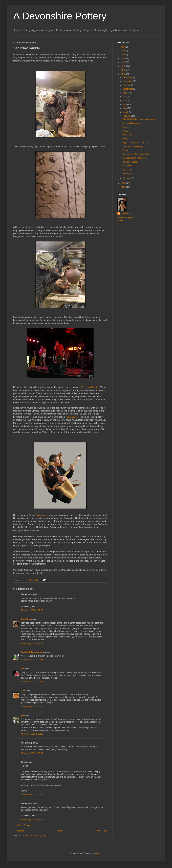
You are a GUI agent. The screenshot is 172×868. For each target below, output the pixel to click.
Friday (125, 139)
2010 (123, 74)
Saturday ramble (130, 162)
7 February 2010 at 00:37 (32, 682)
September (128, 89)
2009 (123, 183)
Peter (23, 715)
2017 (123, 47)
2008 (123, 187)
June (125, 100)
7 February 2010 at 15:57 (32, 753)
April (125, 108)
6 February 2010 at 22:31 (32, 643)
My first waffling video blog (134, 158)
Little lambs (127, 166)
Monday (126, 131)
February (127, 116)
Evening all (127, 174)
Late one (126, 127)
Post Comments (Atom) (36, 836)
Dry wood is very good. (132, 123)
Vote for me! (128, 135)
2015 (123, 55)
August (126, 93)
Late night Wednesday (132, 146)
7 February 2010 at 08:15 (32, 734)
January (127, 178)
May (125, 104)
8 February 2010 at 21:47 (32, 819)
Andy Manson (42, 515)
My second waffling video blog (136, 154)
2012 (123, 66)
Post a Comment (25, 825)
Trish (23, 691)
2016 (123, 51)
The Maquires (72, 417)
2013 (123, 62)
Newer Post (19, 831)
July (125, 97)
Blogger (98, 853)
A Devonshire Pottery (60, 16)
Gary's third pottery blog (32, 652)
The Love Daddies (90, 387)
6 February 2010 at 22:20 (32, 610)
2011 (123, 70)
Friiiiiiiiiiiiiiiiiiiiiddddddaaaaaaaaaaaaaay (140, 119)
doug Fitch (26, 619)
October (127, 85)
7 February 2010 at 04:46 (32, 707)
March (126, 112)
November (128, 81)
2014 (123, 59)
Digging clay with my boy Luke (136, 143)
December (128, 77)
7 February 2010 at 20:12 (32, 795)
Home (61, 831)
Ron (23, 669)
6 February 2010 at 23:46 (32, 660)
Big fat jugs (127, 170)
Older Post (102, 831)
